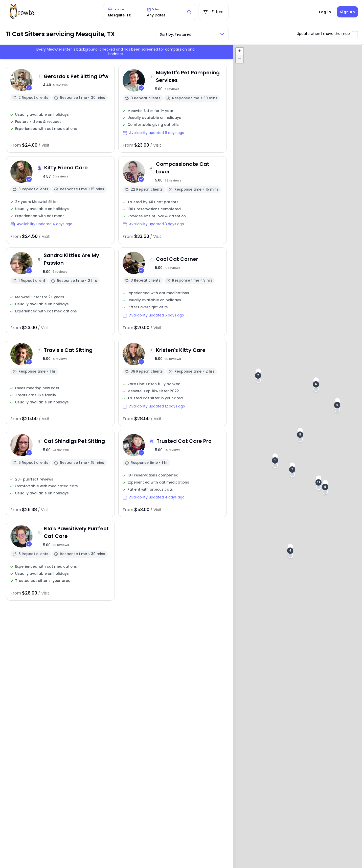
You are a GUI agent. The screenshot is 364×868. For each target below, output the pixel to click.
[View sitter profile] (60, 109)
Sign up (347, 12)
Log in (325, 12)
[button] (275, 461)
